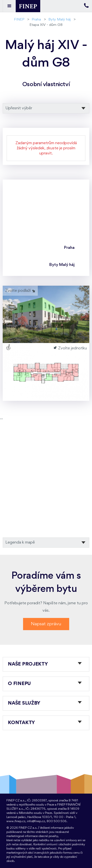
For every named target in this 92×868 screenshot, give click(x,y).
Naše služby (24, 703)
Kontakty (21, 723)
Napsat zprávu (46, 624)
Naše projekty (28, 664)
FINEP (19, 20)
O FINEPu (19, 684)
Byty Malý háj (59, 20)
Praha (36, 20)
